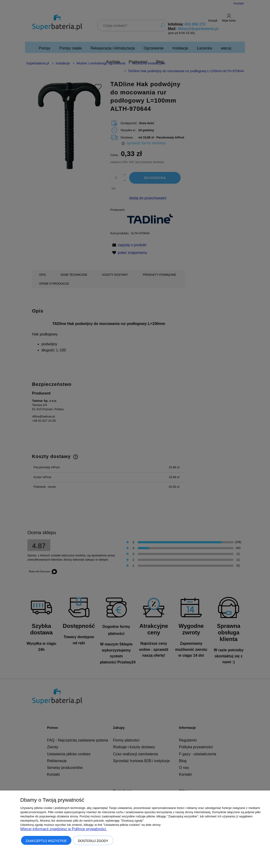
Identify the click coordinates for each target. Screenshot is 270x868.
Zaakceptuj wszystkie (46, 841)
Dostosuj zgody (93, 841)
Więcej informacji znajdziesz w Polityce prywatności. (64, 829)
